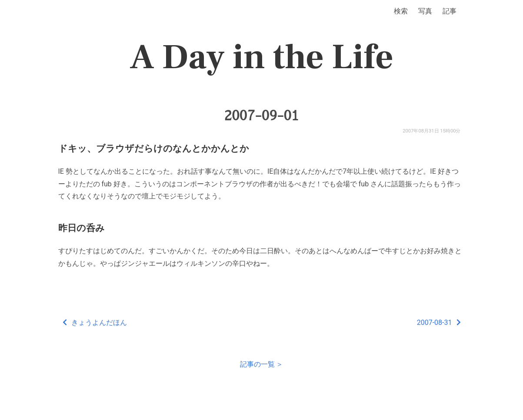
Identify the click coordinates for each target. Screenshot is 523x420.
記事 (450, 11)
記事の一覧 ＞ (262, 364)
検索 (401, 11)
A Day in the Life (261, 57)
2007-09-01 (261, 116)
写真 (425, 11)
